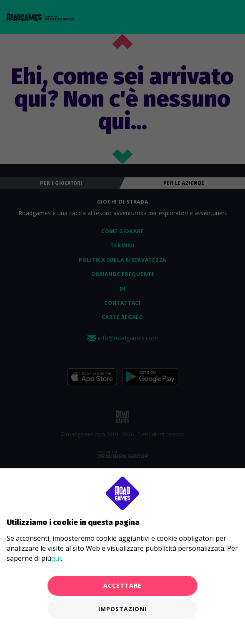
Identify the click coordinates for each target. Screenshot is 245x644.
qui (56, 558)
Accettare (122, 586)
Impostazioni (122, 609)
